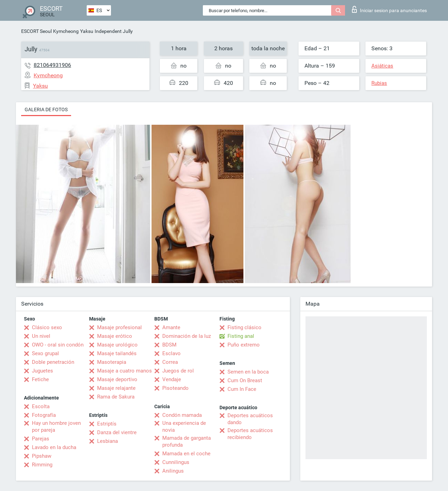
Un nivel (41, 336)
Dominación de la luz (187, 336)
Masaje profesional (119, 327)
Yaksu (87, 31)
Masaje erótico (115, 336)
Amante (171, 327)
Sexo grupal (45, 353)
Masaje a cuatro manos (124, 371)
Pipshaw (42, 456)
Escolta (41, 406)
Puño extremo (244, 345)
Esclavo (171, 353)
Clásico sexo (47, 327)
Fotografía (44, 415)
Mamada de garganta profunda (187, 441)
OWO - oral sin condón (58, 345)
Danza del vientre (117, 432)
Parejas (41, 439)
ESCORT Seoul (36, 31)
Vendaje (172, 379)
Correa (170, 362)
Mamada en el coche (186, 454)
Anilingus (173, 471)
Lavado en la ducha (54, 447)
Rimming (42, 465)
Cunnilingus (176, 462)
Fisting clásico (244, 327)
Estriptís (107, 424)
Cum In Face (242, 389)
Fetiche (40, 379)
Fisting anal (241, 336)
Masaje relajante (116, 388)
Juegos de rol (178, 371)
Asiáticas (382, 66)
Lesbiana (107, 441)
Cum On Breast (245, 380)
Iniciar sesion (389, 9)
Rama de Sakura (116, 397)
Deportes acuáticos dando (250, 419)
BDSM (169, 345)
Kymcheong (66, 31)
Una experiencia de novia (184, 427)
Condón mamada (182, 415)
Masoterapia (112, 362)
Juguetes (42, 371)
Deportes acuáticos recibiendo (250, 434)
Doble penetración (53, 362)
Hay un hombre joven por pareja (56, 427)
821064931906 (52, 65)
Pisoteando (175, 388)
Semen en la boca (248, 372)
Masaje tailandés (117, 353)
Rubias (379, 83)
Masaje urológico (117, 345)
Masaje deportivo (117, 379)
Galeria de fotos (46, 109)
